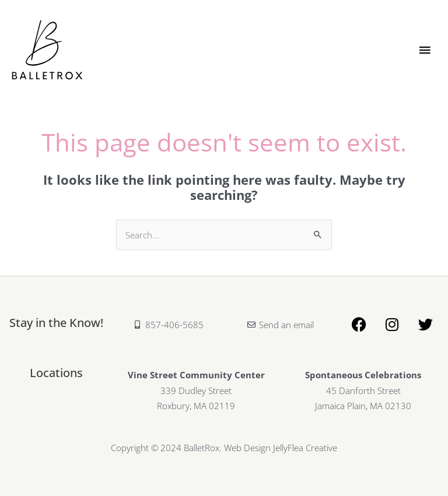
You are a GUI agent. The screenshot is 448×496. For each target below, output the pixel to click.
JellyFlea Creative (305, 448)
